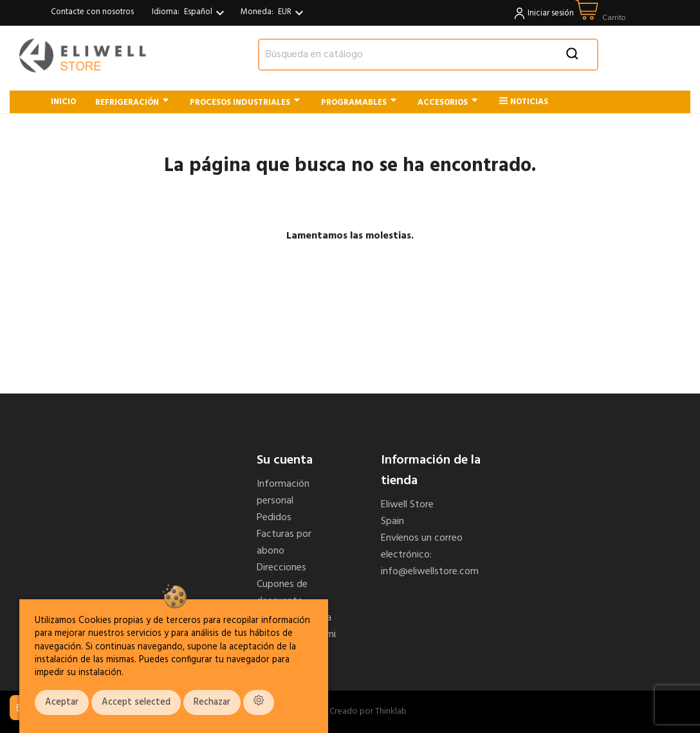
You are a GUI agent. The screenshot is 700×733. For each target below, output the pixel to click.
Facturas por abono (284, 543)
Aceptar (62, 702)
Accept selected (136, 702)
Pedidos (274, 518)
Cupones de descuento (282, 593)
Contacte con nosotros (92, 12)
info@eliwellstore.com (430, 572)
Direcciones (281, 568)
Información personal (283, 493)
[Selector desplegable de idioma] (206, 13)
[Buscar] (428, 55)
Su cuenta (285, 460)
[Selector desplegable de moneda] (292, 13)
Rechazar (212, 702)
